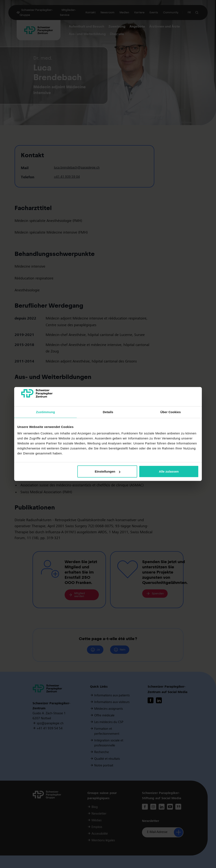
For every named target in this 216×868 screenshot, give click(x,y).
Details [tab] (108, 412)
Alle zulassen (169, 471)
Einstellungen (107, 471)
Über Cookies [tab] (171, 412)
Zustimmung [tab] (46, 412)
